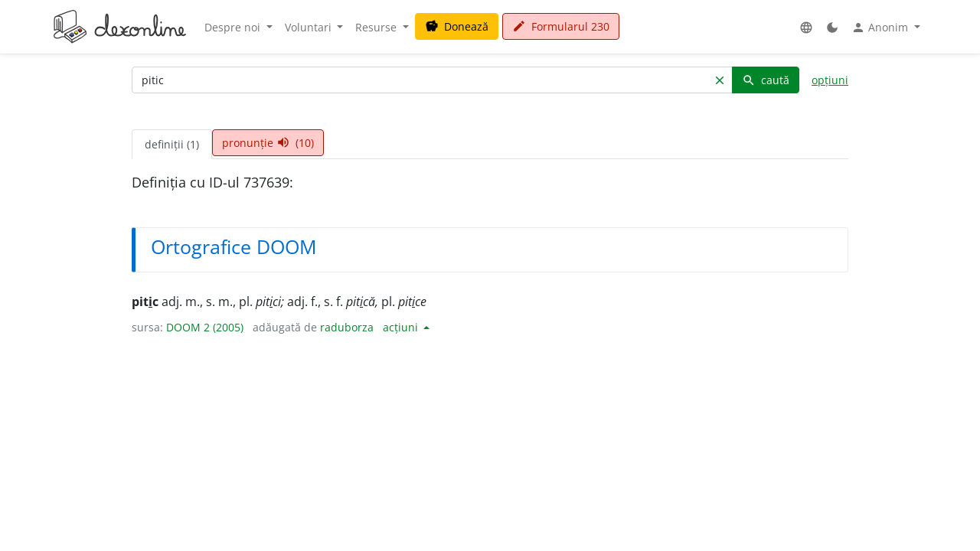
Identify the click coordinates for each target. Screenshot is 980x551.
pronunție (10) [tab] (268, 143)
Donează (457, 26)
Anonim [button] (881, 28)
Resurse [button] (377, 27)
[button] (806, 27)
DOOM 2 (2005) (205, 327)
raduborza (347, 327)
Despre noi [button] (234, 27)
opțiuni (830, 80)
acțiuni (402, 327)
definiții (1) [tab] (172, 144)
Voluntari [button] (310, 27)
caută (766, 80)
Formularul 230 (561, 26)
